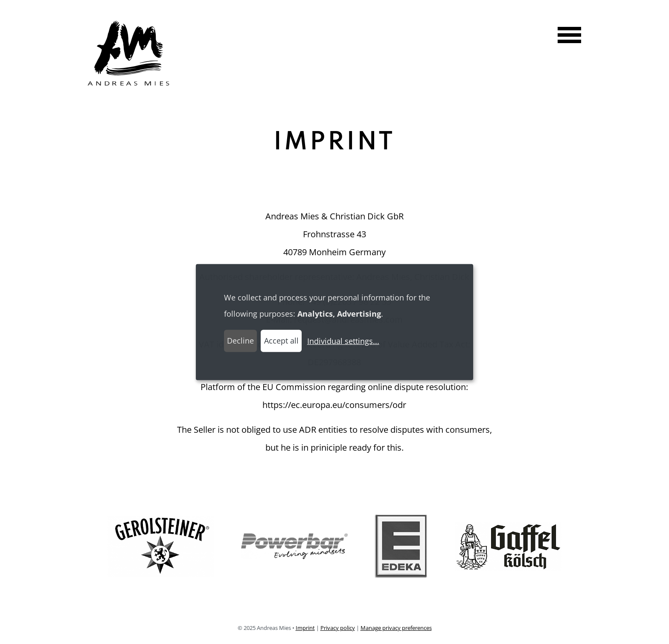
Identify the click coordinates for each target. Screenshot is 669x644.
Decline (240, 341)
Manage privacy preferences (396, 628)
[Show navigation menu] (566, 36)
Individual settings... (343, 341)
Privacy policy (338, 628)
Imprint (305, 628)
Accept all (281, 341)
